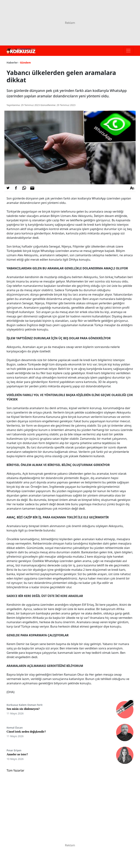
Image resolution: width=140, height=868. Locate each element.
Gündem (25, 63)
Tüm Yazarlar (15, 770)
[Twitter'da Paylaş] (8, 188)
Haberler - (13, 63)
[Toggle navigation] (128, 51)
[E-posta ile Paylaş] (32, 188)
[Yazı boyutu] (132, 188)
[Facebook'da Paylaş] (16, 188)
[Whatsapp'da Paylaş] (24, 188)
